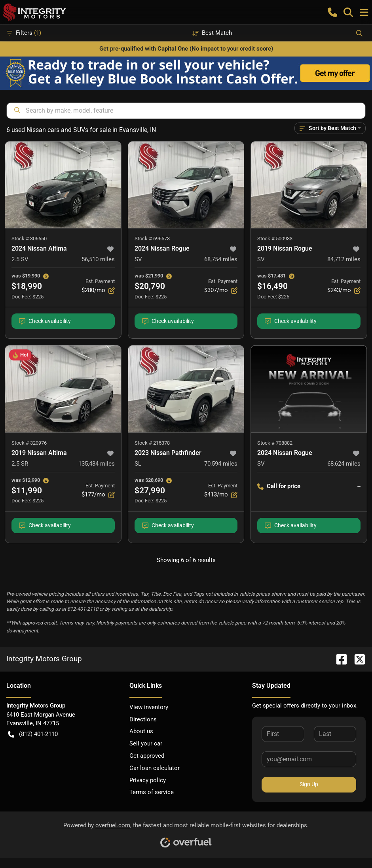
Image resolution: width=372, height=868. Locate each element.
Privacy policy (148, 780)
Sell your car (146, 743)
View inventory (149, 707)
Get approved (147, 756)
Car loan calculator (155, 768)
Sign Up (309, 784)
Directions (143, 719)
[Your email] (309, 759)
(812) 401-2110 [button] (33, 734)
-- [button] (359, 486)
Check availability (45, 321)
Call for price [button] (279, 486)
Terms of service (152, 792)
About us (141, 731)
